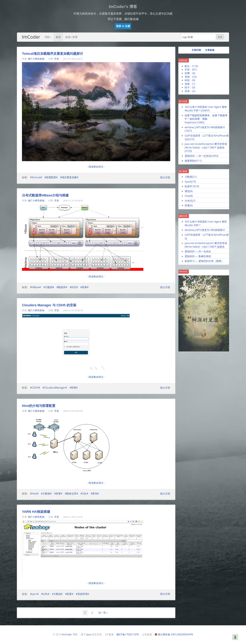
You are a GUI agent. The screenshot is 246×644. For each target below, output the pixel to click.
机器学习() (192, 186)
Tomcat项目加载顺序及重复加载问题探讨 (53, 54)
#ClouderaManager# (55, 388)
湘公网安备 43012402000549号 (175, 634)
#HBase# (35, 287)
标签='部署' (72, 37)
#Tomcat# (36, 177)
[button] (123, 26)
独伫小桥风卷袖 (36, 59)
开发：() (191, 70)
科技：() (190, 80)
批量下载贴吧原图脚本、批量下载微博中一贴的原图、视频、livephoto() (206, 119)
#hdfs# (45, 594)
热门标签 (183, 171)
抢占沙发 (165, 177)
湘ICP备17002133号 (128, 634)
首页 (58, 37)
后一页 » (103, 613)
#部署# (84, 287)
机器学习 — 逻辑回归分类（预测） (204, 261)
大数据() (191, 177)
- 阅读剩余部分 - (96, 167)
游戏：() (190, 84)
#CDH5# (35, 388)
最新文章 (183, 216)
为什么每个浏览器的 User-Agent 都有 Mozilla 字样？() (206, 109)
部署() (189, 205)
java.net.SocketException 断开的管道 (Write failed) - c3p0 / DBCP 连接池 (206, 245)
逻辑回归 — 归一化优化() (201, 156)
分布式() (190, 201)
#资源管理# (82, 594)
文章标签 (210, 50)
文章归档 (196, 50)
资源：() (191, 77)
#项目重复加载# (69, 177)
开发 (57, 59)
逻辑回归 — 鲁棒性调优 (198, 256)
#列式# (74, 287)
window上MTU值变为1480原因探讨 (205, 230)
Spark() (190, 182)
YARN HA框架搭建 (36, 512)
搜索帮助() (193, 161)
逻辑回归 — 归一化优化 (198, 251)
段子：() (190, 87)
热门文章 (183, 101)
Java (89, 634)
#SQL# (84, 494)
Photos (183, 271)
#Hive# (34, 494)
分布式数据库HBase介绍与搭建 (45, 195)
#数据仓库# (71, 494)
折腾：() (190, 73)
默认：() (191, 66)
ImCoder (31, 37)
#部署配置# (51, 177)
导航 (48, 37)
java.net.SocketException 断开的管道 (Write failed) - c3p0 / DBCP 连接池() (206, 147)
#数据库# (62, 287)
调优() (189, 191)
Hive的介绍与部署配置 (39, 406)
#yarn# (34, 594)
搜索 (220, 37)
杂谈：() (190, 91)
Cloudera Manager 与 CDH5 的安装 (49, 305)
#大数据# (49, 287)
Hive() (189, 196)
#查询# (95, 494)
